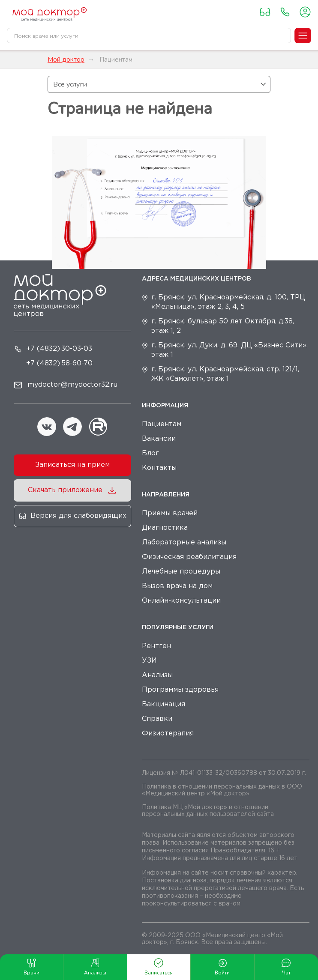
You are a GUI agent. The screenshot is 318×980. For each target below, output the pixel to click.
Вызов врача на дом (177, 586)
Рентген (156, 646)
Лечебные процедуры (181, 572)
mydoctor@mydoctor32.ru (72, 385)
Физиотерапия (168, 734)
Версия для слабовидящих (78, 516)
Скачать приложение (65, 490)
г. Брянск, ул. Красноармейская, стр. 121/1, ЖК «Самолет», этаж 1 (225, 374)
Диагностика (165, 528)
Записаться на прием (72, 465)
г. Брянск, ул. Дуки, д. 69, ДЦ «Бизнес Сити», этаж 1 (229, 350)
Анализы (157, 675)
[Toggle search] (283, 36)
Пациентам (162, 424)
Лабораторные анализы (184, 542)
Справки (157, 719)
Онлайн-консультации (181, 601)
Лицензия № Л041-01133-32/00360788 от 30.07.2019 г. (224, 773)
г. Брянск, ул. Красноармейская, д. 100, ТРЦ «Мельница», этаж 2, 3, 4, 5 (228, 302)
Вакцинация (163, 704)
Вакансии (159, 439)
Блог (150, 453)
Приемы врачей (170, 513)
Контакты (159, 468)
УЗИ (149, 661)
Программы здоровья (180, 690)
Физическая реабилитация (189, 557)
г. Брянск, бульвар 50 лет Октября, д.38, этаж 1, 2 (223, 326)
